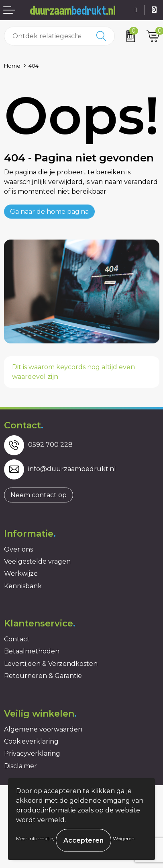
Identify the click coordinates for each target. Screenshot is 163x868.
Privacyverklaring (32, 753)
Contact (17, 639)
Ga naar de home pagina (49, 212)
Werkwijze (21, 573)
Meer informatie (35, 838)
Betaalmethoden (32, 651)
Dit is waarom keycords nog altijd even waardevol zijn (73, 372)
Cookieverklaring (31, 741)
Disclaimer (20, 766)
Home (12, 66)
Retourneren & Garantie (43, 676)
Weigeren (124, 838)
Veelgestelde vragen (37, 561)
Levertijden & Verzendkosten (51, 664)
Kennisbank (23, 586)
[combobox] (47, 36)
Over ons (18, 549)
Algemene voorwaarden (43, 729)
